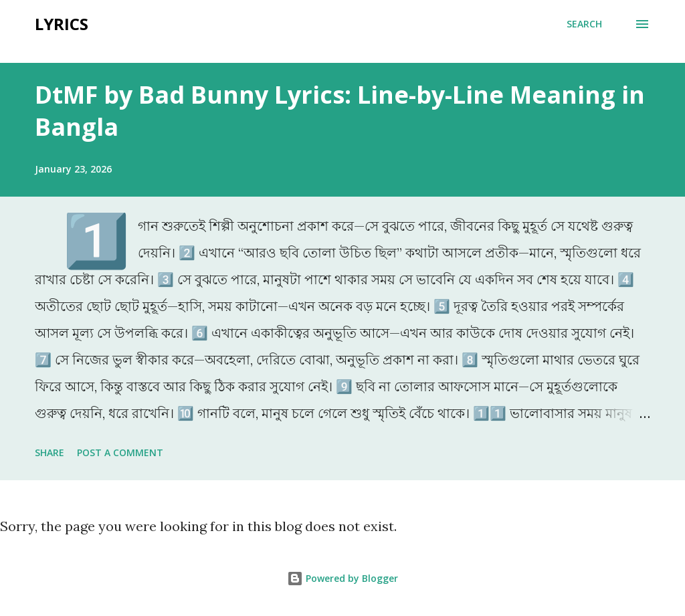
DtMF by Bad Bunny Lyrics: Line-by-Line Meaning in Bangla (340, 111)
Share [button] (50, 452)
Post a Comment (120, 452)
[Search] (584, 24)
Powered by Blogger (342, 578)
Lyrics (62, 24)
